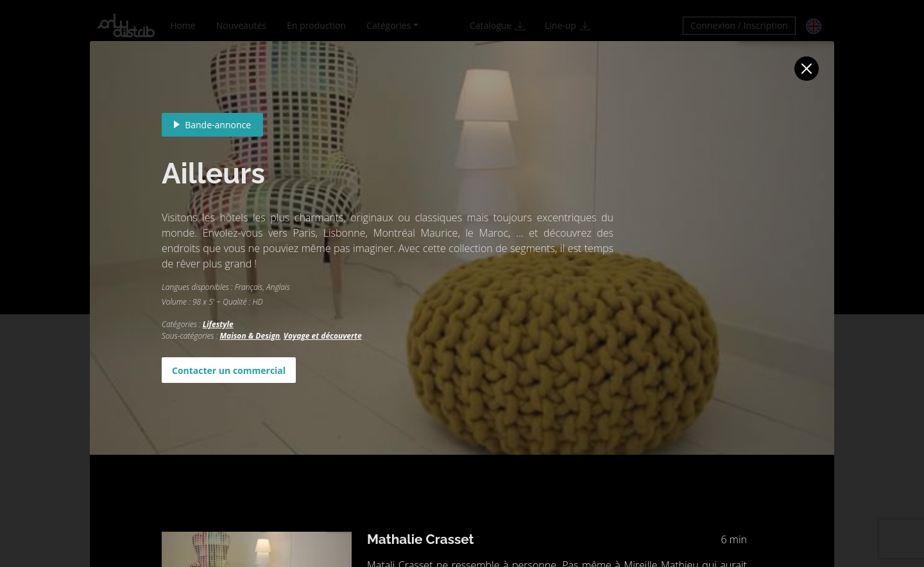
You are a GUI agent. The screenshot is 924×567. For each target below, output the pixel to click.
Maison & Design (250, 336)
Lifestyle (218, 324)
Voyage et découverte (323, 336)
